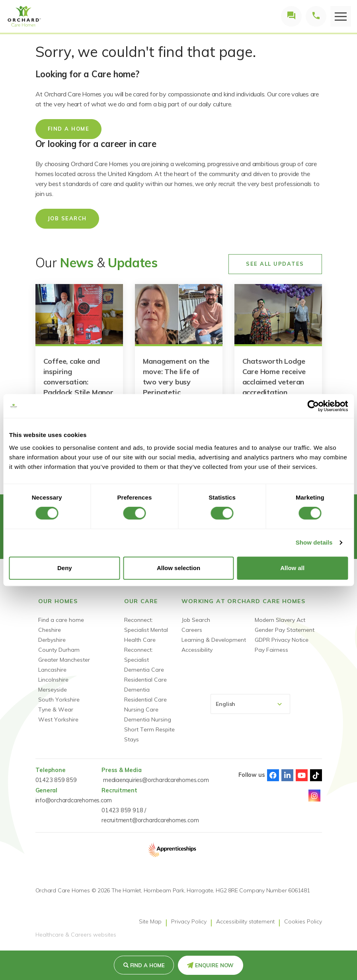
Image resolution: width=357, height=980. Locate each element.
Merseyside (53, 690)
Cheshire (50, 630)
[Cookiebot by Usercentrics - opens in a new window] (313, 406)
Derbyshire (52, 640)
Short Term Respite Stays (149, 734)
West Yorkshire (58, 719)
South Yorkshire (59, 700)
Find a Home (147, 965)
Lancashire (52, 670)
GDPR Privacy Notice (282, 640)
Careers (192, 630)
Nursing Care (141, 710)
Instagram (314, 796)
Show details (314, 542)
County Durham (59, 650)
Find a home (69, 129)
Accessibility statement (245, 921)
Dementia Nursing (148, 719)
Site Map (150, 921)
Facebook (273, 775)
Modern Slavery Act (280, 620)
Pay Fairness (271, 650)
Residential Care (145, 680)
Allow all (292, 568)
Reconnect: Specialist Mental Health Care (146, 630)
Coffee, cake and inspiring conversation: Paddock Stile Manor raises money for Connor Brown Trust (78, 387)
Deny (65, 568)
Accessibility (197, 650)
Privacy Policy (189, 921)
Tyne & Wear (56, 710)
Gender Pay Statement (285, 630)
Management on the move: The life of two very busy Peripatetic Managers (176, 382)
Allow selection (178, 568)
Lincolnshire (53, 680)
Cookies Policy (303, 921)
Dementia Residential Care (145, 695)
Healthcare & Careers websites (76, 935)
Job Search (67, 218)
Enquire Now (214, 965)
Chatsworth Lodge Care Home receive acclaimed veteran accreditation (274, 377)
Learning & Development (214, 640)
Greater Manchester (64, 660)
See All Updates (275, 264)
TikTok (316, 775)
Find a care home (61, 620)
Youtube (302, 775)
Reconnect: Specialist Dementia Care (144, 660)
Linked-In (287, 775)
